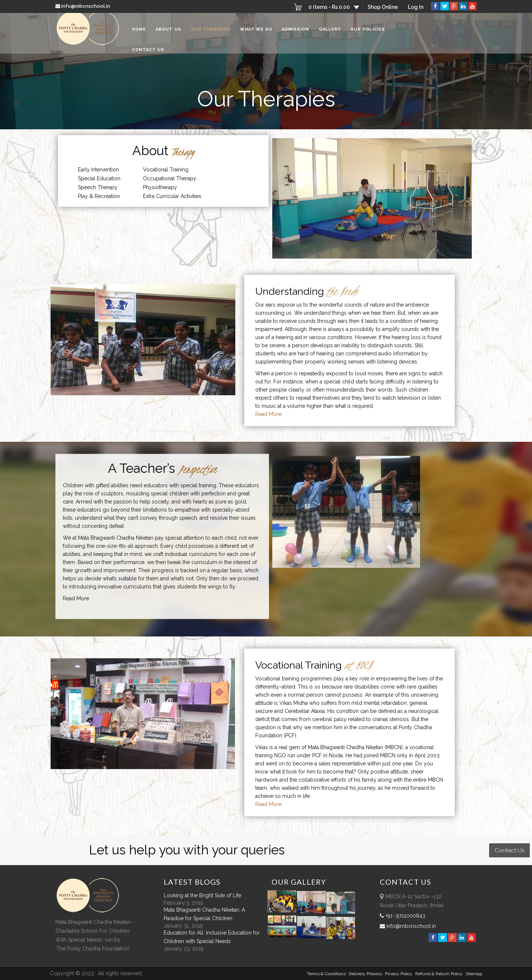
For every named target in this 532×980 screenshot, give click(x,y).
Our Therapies (211, 33)
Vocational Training (166, 170)
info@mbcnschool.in (83, 6)
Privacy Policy (399, 974)
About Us (168, 33)
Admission (296, 33)
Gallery (330, 33)
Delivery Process (365, 974)
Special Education (99, 178)
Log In (416, 7)
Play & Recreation (99, 196)
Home (139, 33)
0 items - (328, 7)
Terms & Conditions (326, 974)
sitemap (474, 974)
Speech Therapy (98, 187)
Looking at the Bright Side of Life (202, 895)
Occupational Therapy (170, 178)
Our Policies (368, 33)
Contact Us (148, 53)
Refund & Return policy (439, 974)
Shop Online (382, 7)
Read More (268, 414)
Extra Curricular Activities (172, 196)
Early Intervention (98, 170)
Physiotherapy (160, 187)
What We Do (256, 33)
